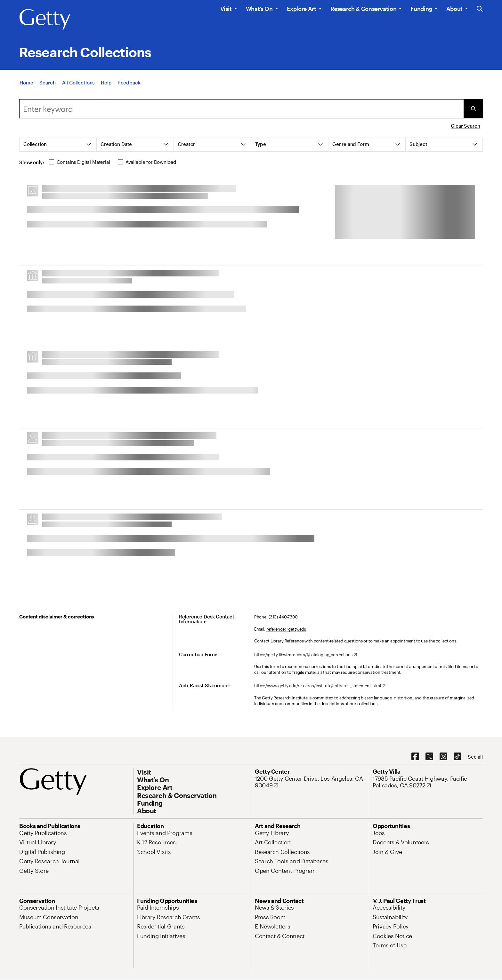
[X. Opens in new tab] (429, 757)
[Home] (26, 83)
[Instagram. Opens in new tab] (443, 757)
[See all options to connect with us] (475, 757)
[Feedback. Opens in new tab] (129, 83)
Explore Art (302, 9)
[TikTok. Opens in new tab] (457, 757)
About (454, 9)
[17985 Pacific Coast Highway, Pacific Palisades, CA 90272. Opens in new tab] (428, 782)
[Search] (47, 83)
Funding (421, 9)
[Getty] (45, 20)
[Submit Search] (473, 109)
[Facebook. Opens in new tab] (415, 757)
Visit (226, 9)
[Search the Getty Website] (480, 9)
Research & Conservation (364, 9)
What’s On (259, 9)
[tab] (58, 145)
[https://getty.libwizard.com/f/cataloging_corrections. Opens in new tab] (306, 655)
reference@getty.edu (287, 629)
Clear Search (465, 126)
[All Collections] (78, 83)
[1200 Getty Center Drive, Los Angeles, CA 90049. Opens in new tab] (310, 782)
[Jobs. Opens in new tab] (379, 833)
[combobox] (241, 109)
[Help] (106, 83)
